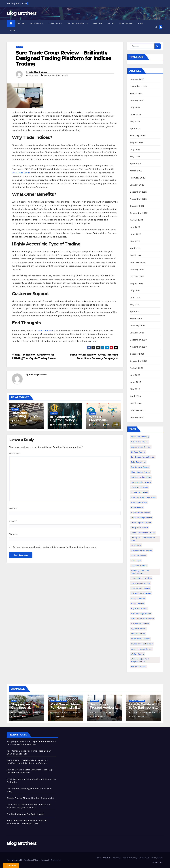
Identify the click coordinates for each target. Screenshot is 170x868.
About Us (107, 858)
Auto (14, 701)
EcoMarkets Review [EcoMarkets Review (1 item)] (140, 492)
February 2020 (138, 410)
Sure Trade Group (21, 173)
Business (36, 24)
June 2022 (136, 234)
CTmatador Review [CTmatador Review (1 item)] (139, 487)
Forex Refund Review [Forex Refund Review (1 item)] (140, 512)
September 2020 (139, 361)
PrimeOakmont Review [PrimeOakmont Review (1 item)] (141, 593)
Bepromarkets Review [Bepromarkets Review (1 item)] (141, 447)
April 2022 (135, 248)
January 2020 (137, 417)
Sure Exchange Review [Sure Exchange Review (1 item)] (141, 613)
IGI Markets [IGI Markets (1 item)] (136, 545)
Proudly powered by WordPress (20, 860)
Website (13, 534)
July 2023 (135, 150)
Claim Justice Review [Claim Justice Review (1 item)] (141, 472)
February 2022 (138, 262)
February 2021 (137, 326)
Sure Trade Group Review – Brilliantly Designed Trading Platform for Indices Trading (64, 58)
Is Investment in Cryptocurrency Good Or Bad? (63, 420)
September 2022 (139, 213)
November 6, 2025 (62, 712)
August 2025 (137, 93)
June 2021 (135, 298)
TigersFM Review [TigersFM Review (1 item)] (138, 629)
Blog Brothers (22, 13)
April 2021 (135, 312)
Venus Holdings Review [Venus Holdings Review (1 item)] (141, 649)
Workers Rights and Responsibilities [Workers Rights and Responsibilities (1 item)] (140, 660)
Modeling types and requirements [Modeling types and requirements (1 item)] (140, 572)
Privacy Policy (157, 858)
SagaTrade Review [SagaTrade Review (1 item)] (139, 608)
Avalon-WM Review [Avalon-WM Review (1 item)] (140, 442)
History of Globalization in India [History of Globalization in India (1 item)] (143, 539)
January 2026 (137, 79)
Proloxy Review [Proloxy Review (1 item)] (138, 603)
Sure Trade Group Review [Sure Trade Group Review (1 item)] (142, 619)
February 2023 (138, 178)
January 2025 (137, 100)
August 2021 (136, 283)
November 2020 (138, 347)
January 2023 (137, 185)
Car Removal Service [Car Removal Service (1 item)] (140, 467)
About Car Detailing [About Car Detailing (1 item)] (140, 437)
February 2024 (138, 135)
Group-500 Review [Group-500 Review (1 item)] (139, 528)
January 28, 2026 (23, 712)
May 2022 (135, 241)
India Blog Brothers (38, 72)
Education (126, 24)
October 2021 (137, 276)
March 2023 (136, 171)
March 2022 (136, 255)
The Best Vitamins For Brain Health (25, 814)
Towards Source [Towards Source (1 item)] (138, 634)
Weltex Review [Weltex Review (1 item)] (137, 654)
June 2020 (136, 382)
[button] (156, 27)
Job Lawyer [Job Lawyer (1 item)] (136, 560)
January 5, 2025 (140, 712)
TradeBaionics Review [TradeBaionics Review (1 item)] (141, 639)
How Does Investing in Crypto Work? (26, 416)
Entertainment (77, 24)
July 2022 (135, 227)
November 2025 (138, 86)
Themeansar (56, 860)
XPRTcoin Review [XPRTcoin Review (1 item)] (139, 667)
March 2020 (136, 403)
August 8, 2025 (100, 712)
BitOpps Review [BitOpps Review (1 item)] (138, 452)
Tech (111, 24)
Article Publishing (130, 858)
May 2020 (135, 389)
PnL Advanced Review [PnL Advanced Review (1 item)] (141, 583)
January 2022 (137, 269)
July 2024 (135, 107)
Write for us (157, 862)
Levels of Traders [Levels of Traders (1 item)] (139, 566)
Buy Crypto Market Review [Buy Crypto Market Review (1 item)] (143, 457)
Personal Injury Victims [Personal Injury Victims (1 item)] (141, 578)
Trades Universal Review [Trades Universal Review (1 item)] (142, 644)
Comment (15, 453)
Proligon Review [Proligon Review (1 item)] (138, 598)
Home (21, 24)
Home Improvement (59, 701)
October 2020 (137, 354)
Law (141, 24)
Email (13, 521)
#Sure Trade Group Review (56, 75)
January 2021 (137, 333)
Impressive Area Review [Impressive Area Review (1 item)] (142, 550)
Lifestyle (55, 24)
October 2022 (137, 206)
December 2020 (138, 340)
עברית (12, 30)
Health (98, 24)
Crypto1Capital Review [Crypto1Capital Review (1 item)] (141, 482)
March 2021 (136, 319)
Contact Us (144, 858)
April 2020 (135, 396)
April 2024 (135, 128)
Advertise (117, 858)
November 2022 (138, 199)
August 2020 (137, 368)
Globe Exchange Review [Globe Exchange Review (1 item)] (142, 518)
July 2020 (135, 375)
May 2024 (135, 121)
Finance (20, 47)
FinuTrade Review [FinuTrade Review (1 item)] (139, 502)
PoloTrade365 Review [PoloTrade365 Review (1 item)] (140, 588)
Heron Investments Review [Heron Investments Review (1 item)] (143, 533)
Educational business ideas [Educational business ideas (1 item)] (143, 497)
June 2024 (136, 114)
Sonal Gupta (72, 425)
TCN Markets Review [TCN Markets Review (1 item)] (140, 624)
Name (13, 508)
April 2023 (135, 164)
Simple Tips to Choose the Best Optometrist (30, 798)
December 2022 (138, 192)
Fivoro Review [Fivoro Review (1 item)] (137, 507)
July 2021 (135, 290)
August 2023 (137, 143)
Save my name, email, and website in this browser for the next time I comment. (54, 547)
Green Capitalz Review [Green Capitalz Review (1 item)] (141, 523)
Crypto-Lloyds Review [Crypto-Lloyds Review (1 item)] (141, 477)
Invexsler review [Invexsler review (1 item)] (138, 555)
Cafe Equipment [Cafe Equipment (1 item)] (138, 462)
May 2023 (135, 157)
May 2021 (135, 305)
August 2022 (137, 220)
